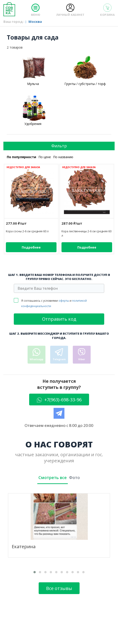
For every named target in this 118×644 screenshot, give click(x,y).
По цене (45, 157)
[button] (35, 572)
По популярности (21, 157)
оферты (64, 301)
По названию (63, 157)
